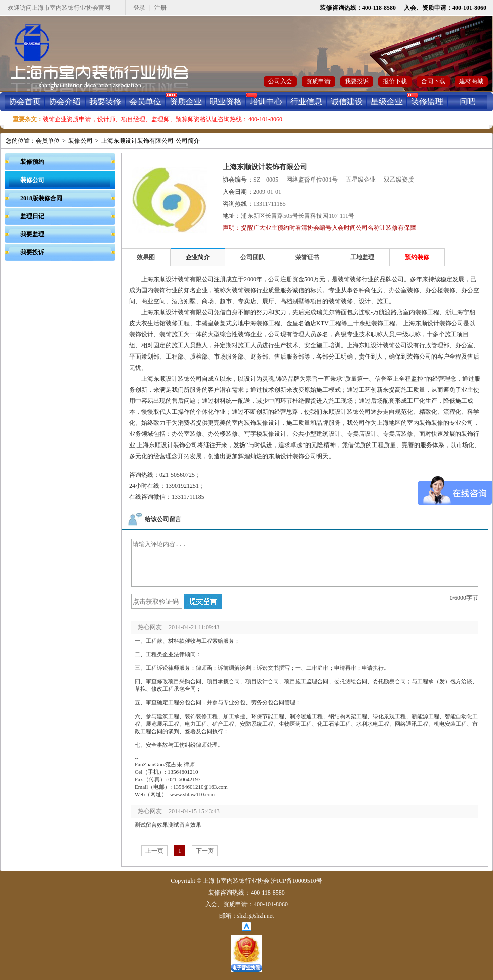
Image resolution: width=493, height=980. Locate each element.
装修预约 (32, 162)
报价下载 (395, 81)
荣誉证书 (307, 257)
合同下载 (433, 81)
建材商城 (471, 81)
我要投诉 (357, 81)
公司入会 (280, 81)
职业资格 (226, 101)
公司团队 (253, 257)
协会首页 (25, 101)
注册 (160, 8)
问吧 (467, 101)
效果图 (146, 257)
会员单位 (145, 101)
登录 (139, 8)
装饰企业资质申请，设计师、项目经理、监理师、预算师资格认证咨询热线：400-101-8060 (162, 119)
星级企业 (387, 101)
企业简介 (198, 257)
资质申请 (318, 81)
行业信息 (306, 101)
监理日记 (32, 216)
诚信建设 (347, 101)
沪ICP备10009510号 (297, 881)
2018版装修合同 (41, 198)
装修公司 (80, 141)
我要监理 (32, 234)
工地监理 (362, 257)
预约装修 (417, 257)
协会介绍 (65, 101)
